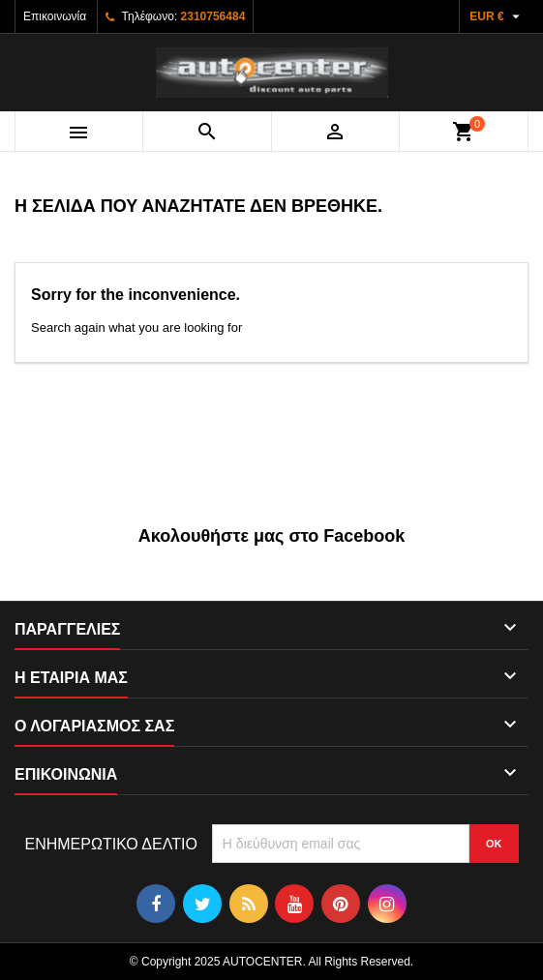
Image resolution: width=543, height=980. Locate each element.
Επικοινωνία (55, 16)
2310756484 (213, 16)
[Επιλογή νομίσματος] (497, 16)
